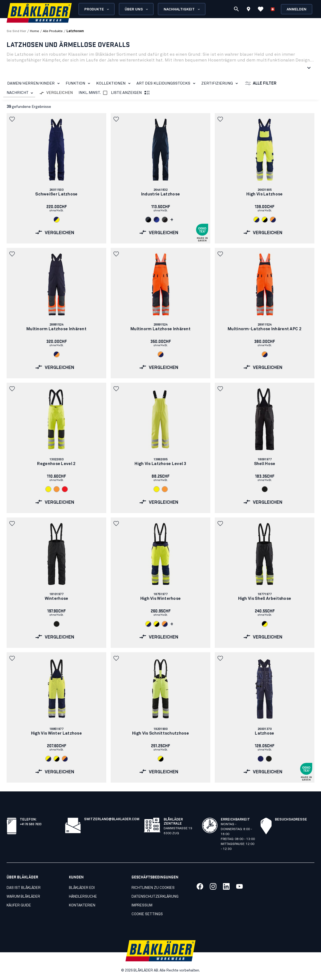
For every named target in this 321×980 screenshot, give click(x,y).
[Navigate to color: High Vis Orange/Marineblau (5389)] (273, 220)
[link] (56, 178)
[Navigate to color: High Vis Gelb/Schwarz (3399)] (265, 220)
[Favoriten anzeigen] (261, 9)
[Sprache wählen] (273, 9)
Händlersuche (83, 897)
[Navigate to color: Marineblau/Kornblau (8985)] (157, 220)
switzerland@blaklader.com (112, 819)
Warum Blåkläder (23, 897)
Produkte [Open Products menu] (97, 9)
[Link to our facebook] (200, 886)
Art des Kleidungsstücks (167, 83)
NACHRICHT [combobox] (18, 93)
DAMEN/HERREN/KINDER (34, 83)
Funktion (79, 83)
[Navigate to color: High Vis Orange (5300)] (57, 489)
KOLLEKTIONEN (114, 83)
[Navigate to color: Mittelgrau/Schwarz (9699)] (165, 220)
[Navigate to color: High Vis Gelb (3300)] (48, 489)
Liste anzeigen (131, 93)
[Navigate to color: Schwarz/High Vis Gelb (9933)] (265, 624)
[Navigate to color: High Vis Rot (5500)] (65, 489)
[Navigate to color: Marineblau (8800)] (261, 759)
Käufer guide (19, 905)
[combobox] (19, 93)
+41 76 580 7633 (31, 824)
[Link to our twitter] (213, 886)
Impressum (142, 905)
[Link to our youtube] (239, 886)
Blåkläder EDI (82, 888)
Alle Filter (261, 83)
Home (34, 31)
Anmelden (297, 9)
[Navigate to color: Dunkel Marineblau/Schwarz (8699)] (148, 220)
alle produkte (53, 31)
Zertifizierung (221, 83)
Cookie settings (147, 914)
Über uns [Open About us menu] (137, 9)
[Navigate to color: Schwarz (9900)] (265, 489)
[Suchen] (236, 9)
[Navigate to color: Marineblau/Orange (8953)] (57, 354)
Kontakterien (82, 905)
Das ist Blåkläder (24, 888)
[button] (13, 119)
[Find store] (249, 10)
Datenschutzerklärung (155, 897)
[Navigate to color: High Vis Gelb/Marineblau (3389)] (256, 220)
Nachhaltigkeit (182, 9)
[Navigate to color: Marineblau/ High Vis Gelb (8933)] (57, 220)
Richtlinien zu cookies (153, 888)
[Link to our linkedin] (226, 886)
